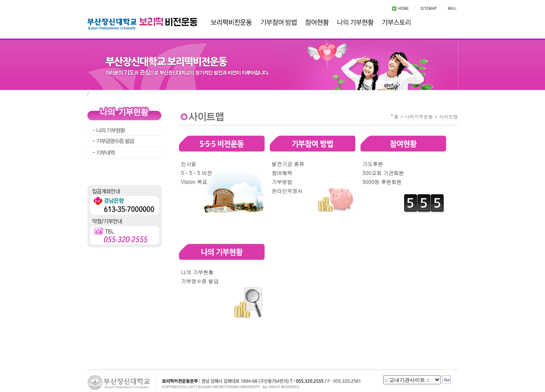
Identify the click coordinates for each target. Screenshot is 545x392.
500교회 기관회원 (383, 173)
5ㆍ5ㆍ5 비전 (197, 173)
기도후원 (373, 164)
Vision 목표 (194, 182)
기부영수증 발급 (200, 281)
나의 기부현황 (197, 272)
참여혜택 (282, 173)
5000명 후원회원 (382, 182)
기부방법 (282, 182)
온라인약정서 (287, 191)
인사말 (189, 164)
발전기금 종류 (288, 164)
